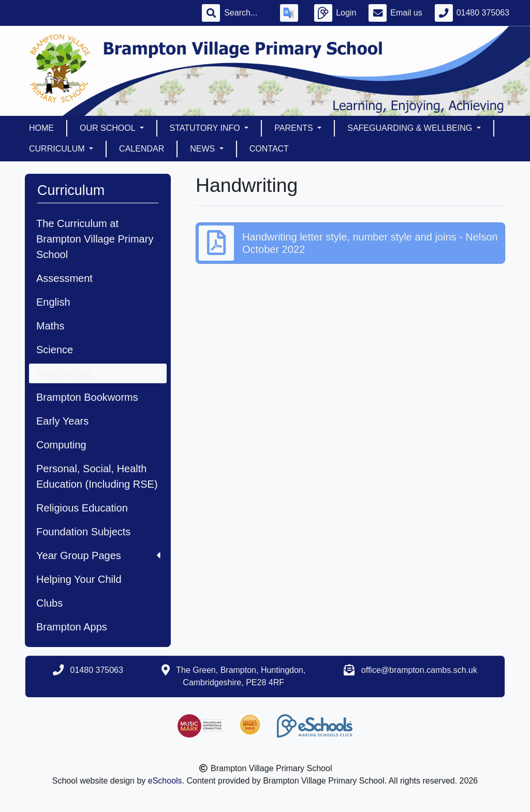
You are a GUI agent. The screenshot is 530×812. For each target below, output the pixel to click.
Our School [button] (108, 128)
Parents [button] (295, 128)
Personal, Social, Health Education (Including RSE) (97, 476)
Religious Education (82, 508)
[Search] (246, 13)
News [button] (203, 149)
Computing (61, 445)
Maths (50, 326)
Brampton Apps (72, 627)
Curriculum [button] (58, 149)
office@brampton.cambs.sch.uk (419, 670)
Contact (269, 149)
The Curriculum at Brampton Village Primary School (95, 239)
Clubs (49, 603)
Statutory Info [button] (206, 128)
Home (41, 128)
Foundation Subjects (83, 532)
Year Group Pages (98, 555)
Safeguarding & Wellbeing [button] (411, 128)
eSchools (165, 781)
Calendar (142, 149)
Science (55, 350)
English (53, 302)
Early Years (62, 421)
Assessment (64, 278)
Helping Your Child (79, 579)
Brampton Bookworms (87, 397)
